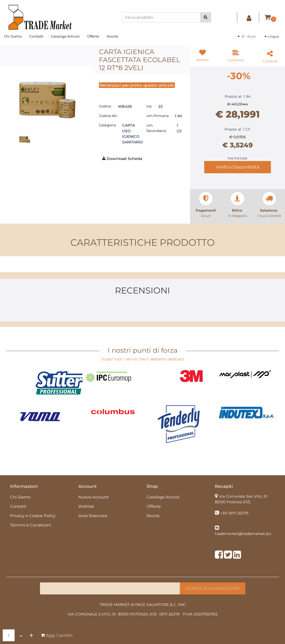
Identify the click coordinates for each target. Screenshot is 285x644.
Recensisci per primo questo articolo (137, 85)
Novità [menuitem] (112, 36)
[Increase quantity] (31, 635)
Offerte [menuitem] (93, 36)
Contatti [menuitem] (36, 36)
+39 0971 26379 (234, 513)
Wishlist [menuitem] (86, 506)
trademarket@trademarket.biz (243, 534)
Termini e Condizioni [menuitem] (31, 525)
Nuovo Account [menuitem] (94, 497)
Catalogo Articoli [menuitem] (65, 36)
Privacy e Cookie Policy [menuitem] (33, 516)
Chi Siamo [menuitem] (13, 36)
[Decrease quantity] (21, 635)
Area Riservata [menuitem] (93, 516)
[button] (206, 17)
